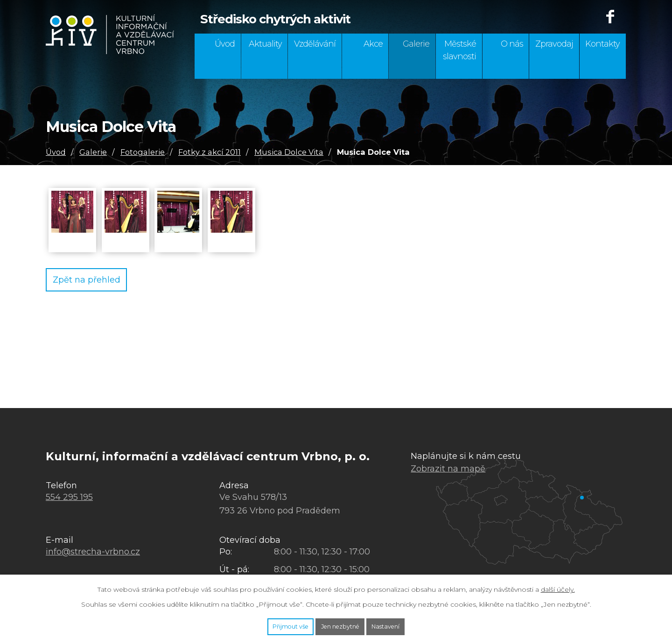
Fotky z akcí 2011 (210, 152)
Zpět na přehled (96, 281)
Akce (373, 44)
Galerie (416, 44)
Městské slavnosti (459, 50)
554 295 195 (69, 497)
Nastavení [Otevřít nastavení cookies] (408, 624)
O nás (512, 44)
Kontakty (602, 44)
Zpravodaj (554, 44)
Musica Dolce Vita (289, 152)
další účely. (558, 585)
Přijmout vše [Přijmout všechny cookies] (269, 624)
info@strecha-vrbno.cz (93, 552)
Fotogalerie (143, 152)
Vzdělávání (315, 44)
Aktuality (265, 44)
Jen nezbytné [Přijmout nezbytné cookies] (341, 624)
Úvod (225, 44)
